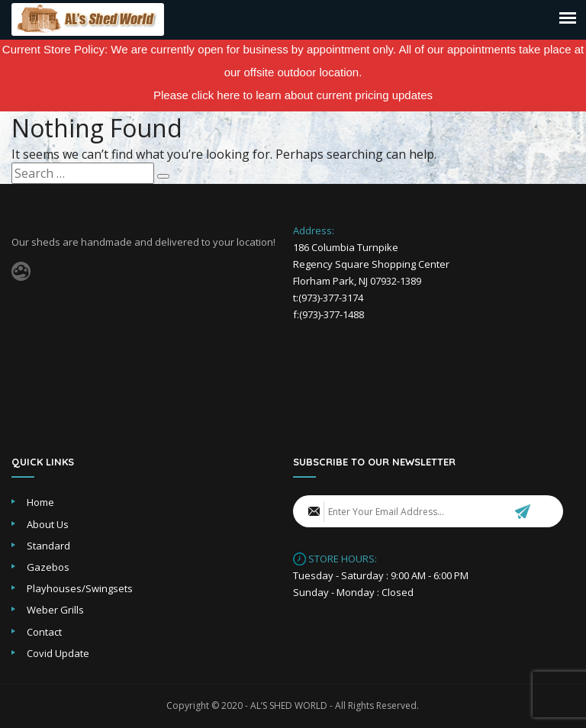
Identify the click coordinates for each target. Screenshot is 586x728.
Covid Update (58, 653)
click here (216, 95)
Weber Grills (55, 610)
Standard (48, 546)
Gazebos (48, 567)
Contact (44, 632)
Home (40, 502)
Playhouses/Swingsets (80, 588)
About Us (48, 524)
